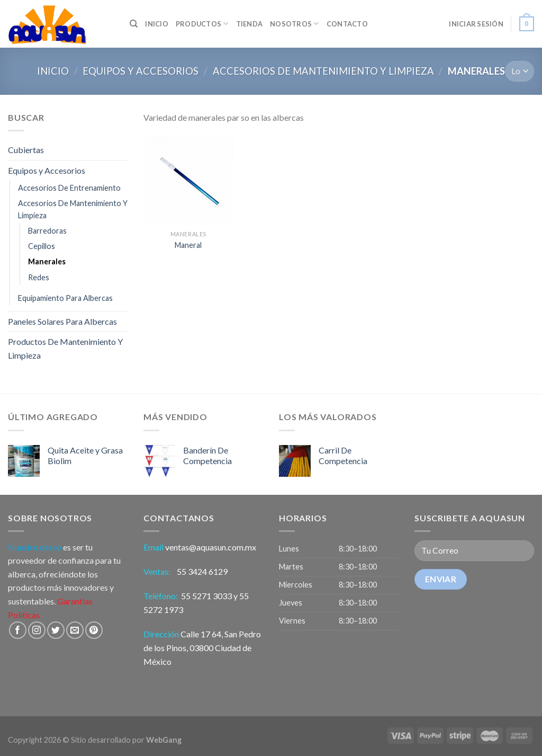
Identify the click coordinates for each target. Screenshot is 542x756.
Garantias (75, 601)
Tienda (250, 24)
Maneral (188, 245)
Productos (202, 24)
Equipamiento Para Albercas (65, 298)
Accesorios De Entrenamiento (69, 188)
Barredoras (47, 231)
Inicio (53, 71)
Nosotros (295, 24)
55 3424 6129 (203, 571)
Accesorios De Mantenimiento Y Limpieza (323, 71)
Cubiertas (26, 150)
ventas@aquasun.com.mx (211, 547)
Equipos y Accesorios (141, 71)
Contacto (347, 24)
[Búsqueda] (134, 24)
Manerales (47, 261)
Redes (39, 277)
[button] (339, 585)
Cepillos (42, 246)
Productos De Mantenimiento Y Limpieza (65, 348)
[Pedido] (520, 71)
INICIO (157, 24)
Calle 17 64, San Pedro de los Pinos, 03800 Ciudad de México (202, 647)
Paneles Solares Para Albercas (62, 321)
